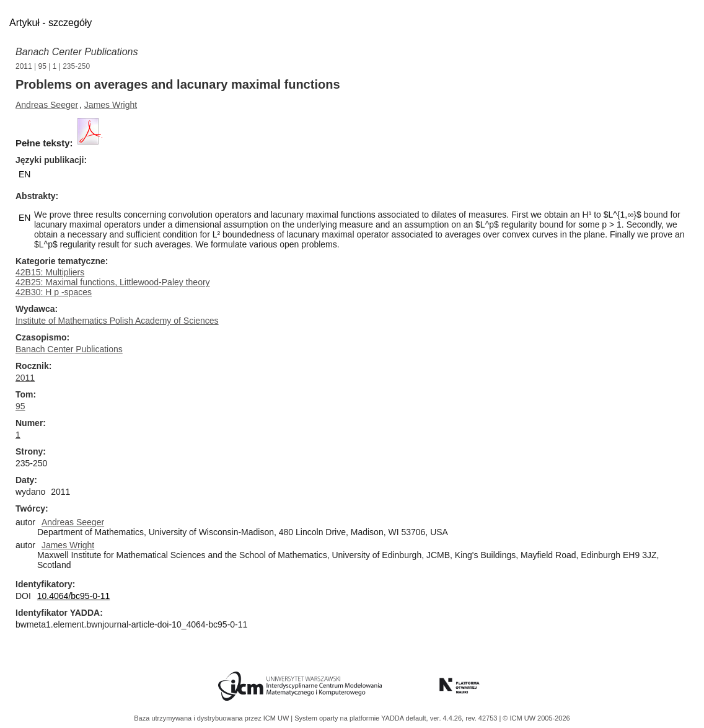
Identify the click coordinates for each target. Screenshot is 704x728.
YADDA (394, 718)
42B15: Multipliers (50, 272)
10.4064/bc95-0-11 (74, 596)
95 (42, 66)
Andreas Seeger (47, 105)
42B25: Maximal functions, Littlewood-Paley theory (113, 282)
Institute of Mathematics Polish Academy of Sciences (117, 321)
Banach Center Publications (77, 52)
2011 (24, 66)
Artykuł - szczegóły (51, 23)
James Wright (111, 105)
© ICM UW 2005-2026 (536, 718)
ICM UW (277, 718)
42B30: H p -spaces (54, 292)
